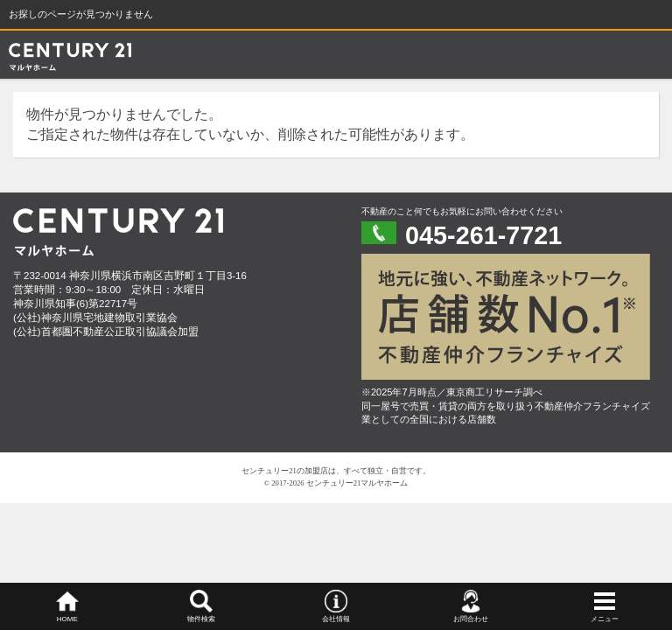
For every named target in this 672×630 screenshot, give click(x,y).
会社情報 (336, 619)
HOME (67, 619)
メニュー (605, 619)
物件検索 (201, 619)
